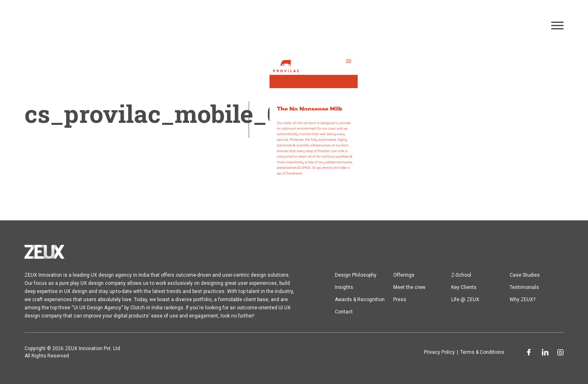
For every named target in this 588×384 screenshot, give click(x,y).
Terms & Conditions (482, 352)
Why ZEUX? (522, 300)
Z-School (461, 275)
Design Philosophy (356, 275)
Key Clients (464, 287)
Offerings (404, 275)
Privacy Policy (439, 352)
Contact (344, 312)
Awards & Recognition (360, 300)
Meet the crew (409, 287)
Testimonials (524, 287)
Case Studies (525, 275)
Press (400, 300)
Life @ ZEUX (465, 300)
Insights (344, 287)
